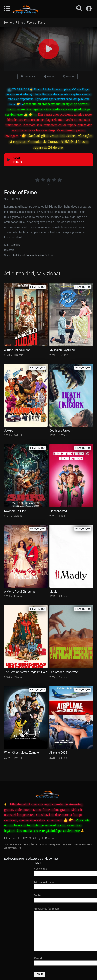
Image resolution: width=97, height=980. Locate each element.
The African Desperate (64, 672)
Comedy (16, 245)
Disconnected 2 (59, 511)
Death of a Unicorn (61, 431)
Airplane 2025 (58, 753)
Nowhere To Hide (15, 511)
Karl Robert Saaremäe (25, 255)
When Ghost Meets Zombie (21, 753)
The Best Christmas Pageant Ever (25, 672)
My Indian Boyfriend (62, 350)
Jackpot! (10, 431)
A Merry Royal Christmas (20, 592)
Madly (53, 592)
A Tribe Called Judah (17, 350)
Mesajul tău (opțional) (65, 929)
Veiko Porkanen (46, 255)
